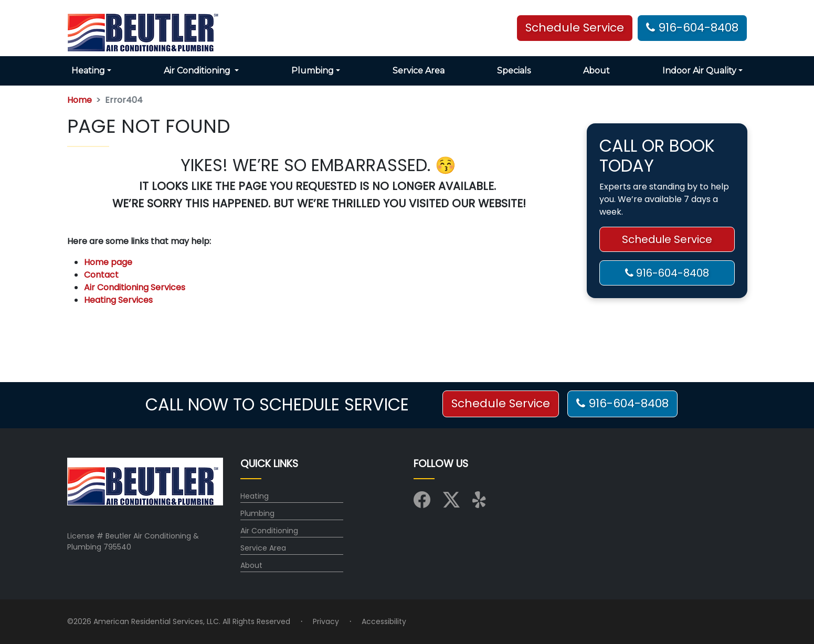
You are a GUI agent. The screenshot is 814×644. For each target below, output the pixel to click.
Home (80, 100)
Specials (514, 71)
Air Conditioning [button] (198, 71)
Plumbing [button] (313, 71)
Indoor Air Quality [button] (699, 71)
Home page (109, 262)
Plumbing (257, 513)
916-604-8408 (692, 28)
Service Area (419, 71)
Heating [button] (88, 71)
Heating (255, 496)
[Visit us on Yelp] (481, 503)
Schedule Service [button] (575, 28)
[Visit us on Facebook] (422, 503)
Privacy (326, 621)
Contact (101, 275)
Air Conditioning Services (135, 287)
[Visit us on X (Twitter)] (451, 503)
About (596, 71)
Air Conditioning (269, 531)
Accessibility (384, 621)
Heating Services (118, 300)
